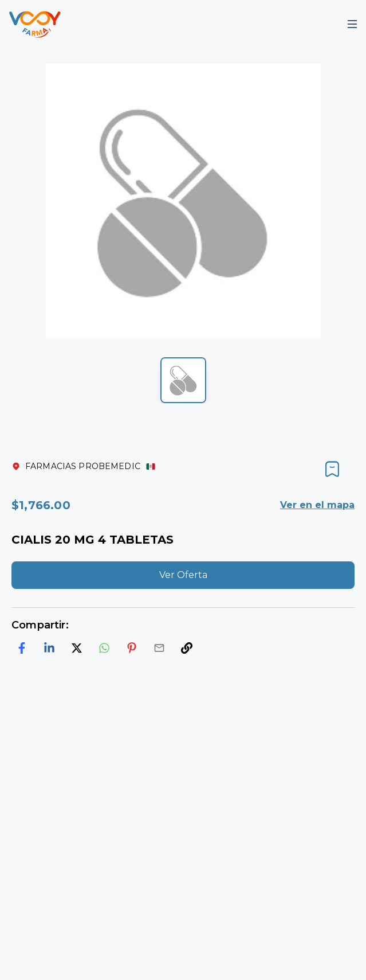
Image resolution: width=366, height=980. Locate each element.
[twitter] (77, 648)
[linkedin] (49, 648)
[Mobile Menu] (352, 24)
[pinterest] (132, 648)
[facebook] (22, 648)
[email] (159, 648)
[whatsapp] (104, 648)
